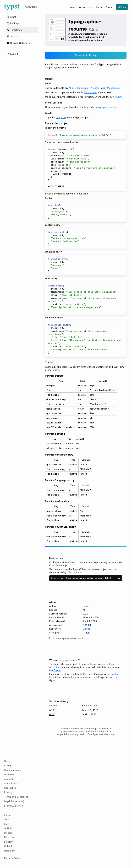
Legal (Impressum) (14, 801)
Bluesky (8, 842)
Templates (14, 30)
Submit (12, 54)
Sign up (122, 7)
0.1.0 (52, 714)
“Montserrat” (113, 88)
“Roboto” (96, 88)
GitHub (87, 629)
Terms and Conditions (16, 797)
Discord (8, 833)
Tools (7, 819)
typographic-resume (106, 107)
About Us (9, 779)
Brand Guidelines (13, 806)
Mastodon (10, 837)
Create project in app (86, 55)
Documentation (13, 770)
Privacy (8, 792)
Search (12, 36)
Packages (14, 23)
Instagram (10, 851)
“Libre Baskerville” (79, 88)
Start (11, 17)
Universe (9, 774)
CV (88, 633)
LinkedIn (9, 846)
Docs (91, 7)
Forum (100, 7)
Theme (119, 97)
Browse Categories (19, 43)
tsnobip (87, 606)
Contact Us (10, 788)
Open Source (11, 783)
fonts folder (90, 92)
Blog (6, 824)
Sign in (110, 7)
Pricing (81, 7)
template (61, 117)
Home (72, 7)
